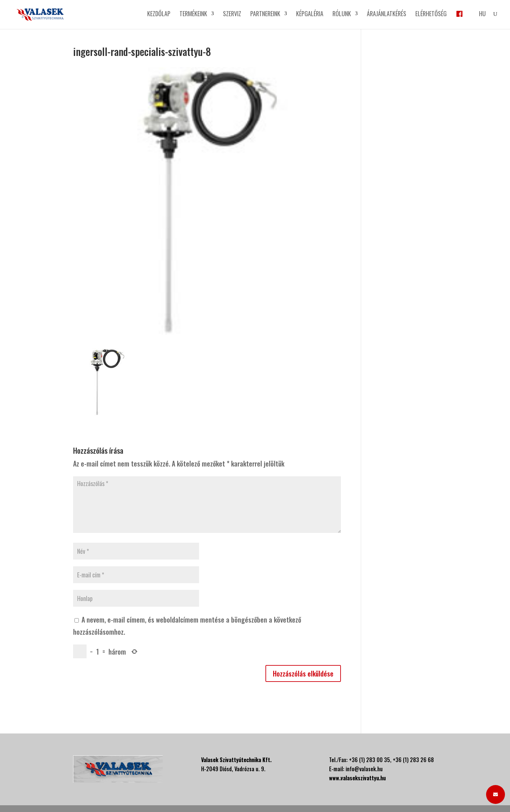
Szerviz (232, 14)
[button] (496, 794)
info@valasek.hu (364, 769)
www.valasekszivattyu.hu (357, 778)
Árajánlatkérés (387, 14)
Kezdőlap (159, 14)
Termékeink (193, 14)
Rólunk (342, 14)
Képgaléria (310, 14)
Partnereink (265, 14)
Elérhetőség (431, 14)
